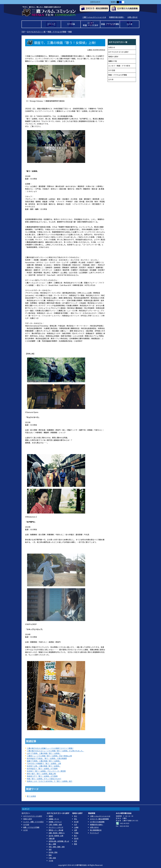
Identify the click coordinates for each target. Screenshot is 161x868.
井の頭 (76, 822)
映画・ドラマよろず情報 (110, 24)
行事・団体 (52, 858)
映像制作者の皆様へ (117, 17)
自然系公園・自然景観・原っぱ (59, 841)
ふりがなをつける (133, 2)
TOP (31, 24)
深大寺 (76, 838)
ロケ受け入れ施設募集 (97, 822)
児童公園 (52, 838)
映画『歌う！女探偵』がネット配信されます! (44, 779)
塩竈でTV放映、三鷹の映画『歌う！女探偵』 (44, 761)
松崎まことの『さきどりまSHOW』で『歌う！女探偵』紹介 (50, 781)
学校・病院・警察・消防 (57, 847)
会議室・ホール (54, 819)
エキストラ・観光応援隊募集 (99, 819)
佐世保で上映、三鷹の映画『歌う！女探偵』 (44, 766)
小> (102, 2)
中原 (76, 841)
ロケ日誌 (71, 24)
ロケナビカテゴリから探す (118, 52)
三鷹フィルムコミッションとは (94, 17)
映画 (70, 32)
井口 (76, 816)
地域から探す (113, 57)
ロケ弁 (130, 24)
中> (105, 2)
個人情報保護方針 (96, 830)
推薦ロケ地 (113, 61)
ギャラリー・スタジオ (56, 827)
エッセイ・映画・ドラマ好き (119, 66)
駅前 (50, 855)
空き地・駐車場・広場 (56, 836)
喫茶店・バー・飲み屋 (56, 830)
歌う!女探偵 (31, 796)
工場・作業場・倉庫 (55, 824)
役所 (50, 849)
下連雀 (76, 833)
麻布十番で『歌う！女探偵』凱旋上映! (42, 774)
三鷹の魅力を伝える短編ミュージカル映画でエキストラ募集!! (50, 748)
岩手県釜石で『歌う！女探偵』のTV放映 (42, 769)
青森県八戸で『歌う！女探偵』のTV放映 (42, 776)
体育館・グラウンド (55, 822)
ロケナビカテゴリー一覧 (36, 32)
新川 (76, 836)
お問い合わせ (132, 17)
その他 (51, 861)
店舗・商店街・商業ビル (57, 833)
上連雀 (76, 827)
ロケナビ (51, 24)
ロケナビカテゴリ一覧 (118, 42)
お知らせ (112, 47)
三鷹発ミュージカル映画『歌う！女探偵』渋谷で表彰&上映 (49, 756)
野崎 (76, 844)
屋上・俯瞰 (52, 844)
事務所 (51, 816)
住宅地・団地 (53, 852)
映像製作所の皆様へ (96, 824)
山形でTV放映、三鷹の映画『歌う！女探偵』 (44, 753)
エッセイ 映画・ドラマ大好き (90, 24)
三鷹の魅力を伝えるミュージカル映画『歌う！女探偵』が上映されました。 (56, 751)
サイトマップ (94, 833)
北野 (76, 830)
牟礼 (76, 819)
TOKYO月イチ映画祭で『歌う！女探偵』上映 (44, 763)
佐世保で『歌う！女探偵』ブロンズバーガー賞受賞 (46, 771)
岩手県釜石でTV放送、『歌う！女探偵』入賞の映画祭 (47, 758)
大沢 (76, 824)
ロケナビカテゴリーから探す (33, 816)
